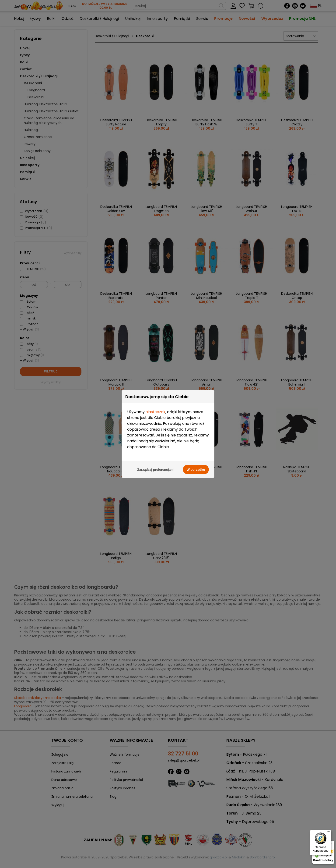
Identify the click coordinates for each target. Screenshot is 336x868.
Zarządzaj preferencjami (156, 197)
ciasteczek (156, 139)
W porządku (196, 197)
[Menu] (329, 833)
